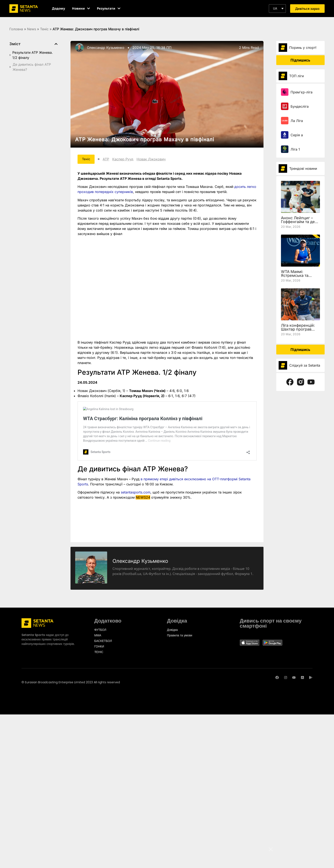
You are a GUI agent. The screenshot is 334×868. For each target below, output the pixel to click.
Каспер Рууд (126, 160)
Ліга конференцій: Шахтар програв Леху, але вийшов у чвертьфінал (299, 331)
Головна (16, 29)
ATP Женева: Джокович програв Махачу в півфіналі (145, 139)
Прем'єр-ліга (302, 92)
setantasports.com (136, 493)
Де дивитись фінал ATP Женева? (32, 67)
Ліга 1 (295, 149)
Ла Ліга (297, 121)
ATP (109, 160)
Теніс (44, 29)
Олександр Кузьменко (106, 48)
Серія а (297, 135)
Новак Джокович (154, 160)
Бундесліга (300, 106)
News (32, 29)
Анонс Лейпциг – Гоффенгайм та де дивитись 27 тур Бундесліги (298, 224)
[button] (277, 9)
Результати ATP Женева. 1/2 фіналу (33, 55)
